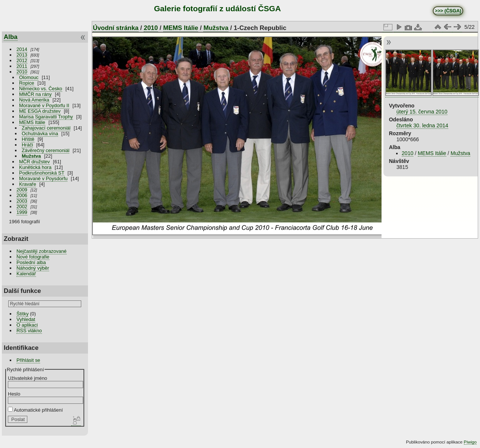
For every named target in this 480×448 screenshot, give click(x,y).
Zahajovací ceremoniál (46, 128)
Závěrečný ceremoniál (45, 150)
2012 (22, 60)
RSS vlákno (29, 331)
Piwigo (470, 442)
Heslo (14, 394)
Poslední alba (31, 262)
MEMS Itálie (32, 122)
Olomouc (29, 77)
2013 (22, 55)
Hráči (27, 145)
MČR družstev (34, 162)
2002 (22, 207)
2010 (22, 72)
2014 (22, 49)
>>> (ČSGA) (448, 11)
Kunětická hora (35, 167)
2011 (22, 66)
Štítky (22, 314)
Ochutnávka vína (40, 134)
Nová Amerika (34, 100)
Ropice (27, 83)
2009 (22, 190)
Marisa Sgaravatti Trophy (46, 117)
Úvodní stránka (116, 28)
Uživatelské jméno (28, 378)
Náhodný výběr (33, 268)
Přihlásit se (28, 360)
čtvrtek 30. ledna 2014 (423, 125)
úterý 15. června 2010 (422, 112)
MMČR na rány (35, 94)
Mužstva (31, 156)
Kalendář (26, 274)
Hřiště (28, 139)
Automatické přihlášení (35, 410)
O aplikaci (27, 325)
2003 (22, 201)
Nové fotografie (33, 257)
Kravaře (28, 184)
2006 (22, 195)
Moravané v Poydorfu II (44, 105)
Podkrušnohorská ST (42, 173)
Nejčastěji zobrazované (42, 251)
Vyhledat (26, 319)
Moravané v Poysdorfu (43, 178)
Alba (11, 37)
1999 (22, 212)
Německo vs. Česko (41, 89)
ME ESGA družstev (40, 111)
